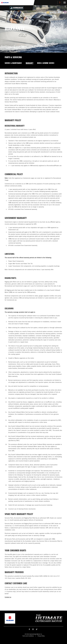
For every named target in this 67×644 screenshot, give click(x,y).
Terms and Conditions (28, 636)
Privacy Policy (41, 636)
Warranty (30, 63)
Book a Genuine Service (46, 63)
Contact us (8, 597)
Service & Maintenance (13, 63)
